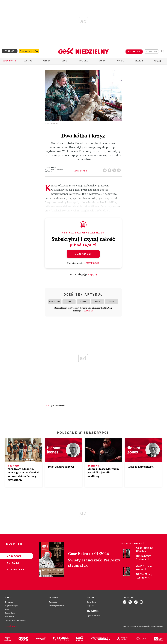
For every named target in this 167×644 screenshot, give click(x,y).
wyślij (119, 170)
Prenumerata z (29, 51)
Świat (65, 61)
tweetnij (115, 170)
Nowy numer (9, 61)
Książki (13, 563)
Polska (46, 61)
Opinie (121, 61)
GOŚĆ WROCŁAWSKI (58, 406)
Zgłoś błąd (11, 626)
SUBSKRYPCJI (93, 263)
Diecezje (139, 61)
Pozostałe (13, 569)
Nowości (13, 556)
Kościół (28, 61)
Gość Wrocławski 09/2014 (54, 170)
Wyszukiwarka (162, 51)
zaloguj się (151, 52)
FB (110, 170)
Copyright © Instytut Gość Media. (134, 626)
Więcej (158, 61)
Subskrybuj (83, 254)
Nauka (102, 61)
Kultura (83, 61)
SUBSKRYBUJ (134, 52)
